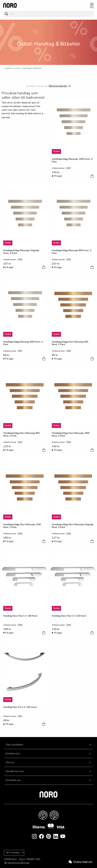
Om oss (10, 762)
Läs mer (6, 118)
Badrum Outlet (13, 68)
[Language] (14, 853)
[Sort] (59, 86)
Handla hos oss (15, 771)
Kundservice (13, 754)
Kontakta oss (13, 780)
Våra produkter (15, 745)
